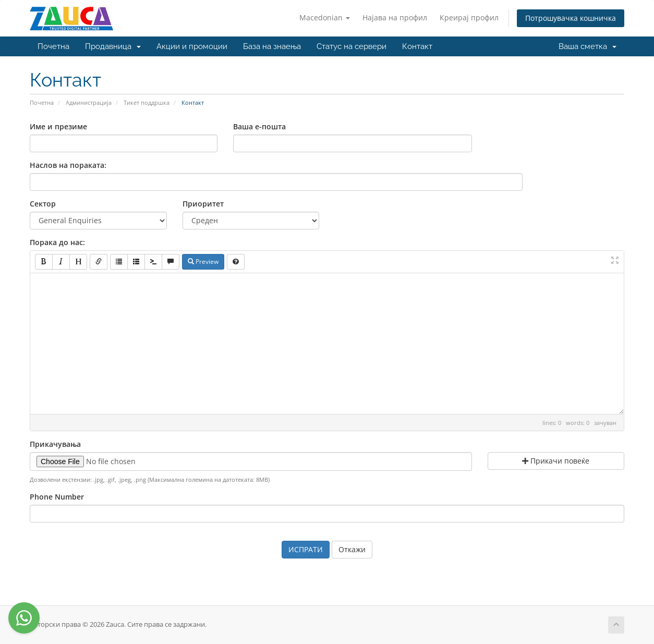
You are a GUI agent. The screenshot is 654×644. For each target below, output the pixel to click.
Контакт (417, 46)
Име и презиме (58, 126)
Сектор (43, 204)
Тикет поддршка (147, 102)
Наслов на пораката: (68, 165)
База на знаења (272, 46)
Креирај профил (469, 17)
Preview (203, 262)
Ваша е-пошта (259, 126)
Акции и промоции (192, 46)
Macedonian (325, 17)
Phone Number (57, 497)
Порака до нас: (57, 242)
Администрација (89, 102)
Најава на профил (395, 17)
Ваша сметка (588, 46)
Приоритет (203, 204)
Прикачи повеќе (556, 461)
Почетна (53, 46)
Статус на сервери (352, 46)
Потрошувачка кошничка (571, 18)
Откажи (352, 549)
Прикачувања (55, 444)
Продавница (113, 46)
